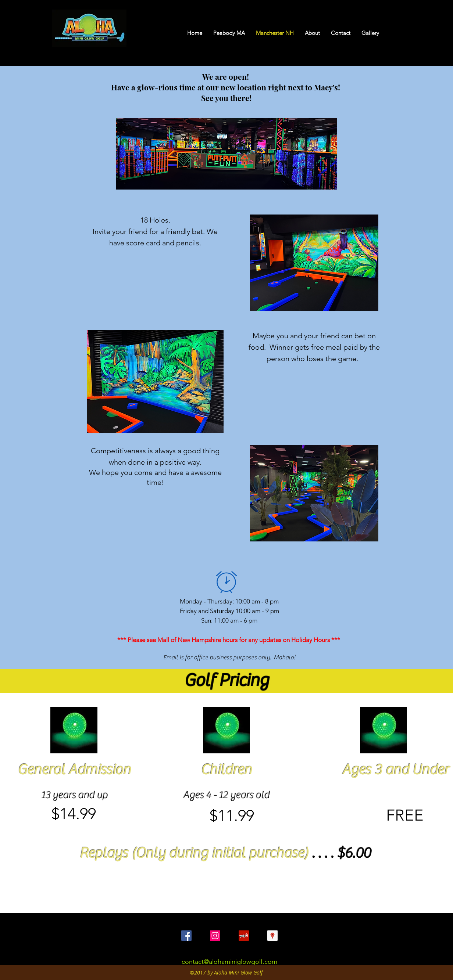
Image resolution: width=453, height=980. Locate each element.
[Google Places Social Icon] (272, 936)
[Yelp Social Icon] (244, 936)
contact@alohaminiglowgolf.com (229, 962)
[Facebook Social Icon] (186, 936)
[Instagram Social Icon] (215, 936)
